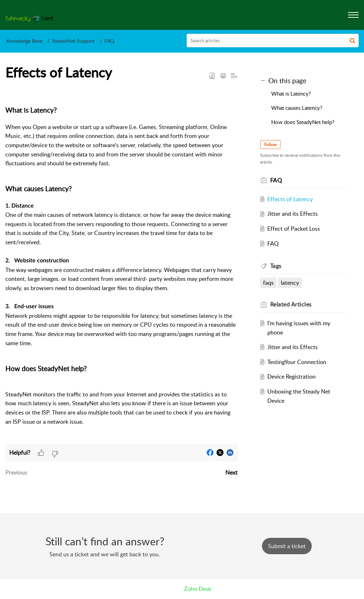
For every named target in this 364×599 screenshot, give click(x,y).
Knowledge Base (24, 41)
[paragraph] (121, 267)
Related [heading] (291, 304)
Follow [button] (270, 145)
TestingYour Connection (297, 362)
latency (290, 283)
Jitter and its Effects (293, 214)
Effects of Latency (290, 199)
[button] (352, 41)
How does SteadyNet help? (303, 122)
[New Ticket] (287, 546)
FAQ (109, 41)
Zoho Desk (198, 589)
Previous (16, 472)
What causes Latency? (297, 108)
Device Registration (291, 376)
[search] (273, 41)
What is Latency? (291, 93)
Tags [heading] (276, 266)
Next (231, 472)
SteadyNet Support (73, 41)
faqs (268, 283)
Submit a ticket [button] (287, 546)
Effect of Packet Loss (294, 229)
